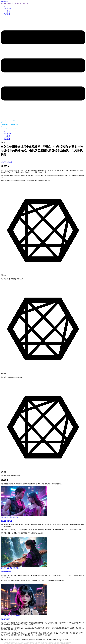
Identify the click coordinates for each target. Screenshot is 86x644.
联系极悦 (7, 14)
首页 (6, 7)
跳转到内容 (4, 2)
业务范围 (7, 12)
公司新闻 (7, 10)
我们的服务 (8, 8)
